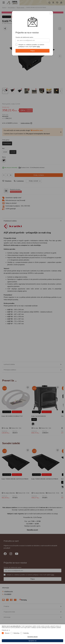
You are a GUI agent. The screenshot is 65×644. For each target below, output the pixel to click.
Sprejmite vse (32, 641)
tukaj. (38, 46)
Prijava (32, 51)
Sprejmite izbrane (33, 637)
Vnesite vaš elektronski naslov (24, 37)
